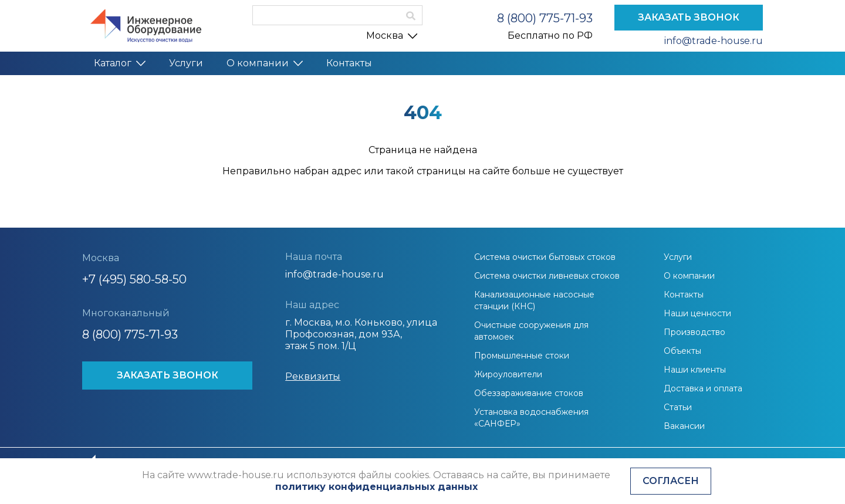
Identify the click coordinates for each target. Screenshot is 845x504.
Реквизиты (313, 376)
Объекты (682, 351)
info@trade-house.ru (714, 41)
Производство (694, 332)
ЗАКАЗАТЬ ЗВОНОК (689, 17)
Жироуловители (508, 374)
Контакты (349, 63)
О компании (265, 63)
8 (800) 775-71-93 (545, 18)
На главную (422, 197)
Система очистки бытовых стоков (545, 257)
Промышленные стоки (522, 356)
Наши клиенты (695, 370)
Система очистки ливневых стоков (547, 276)
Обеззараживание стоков (529, 393)
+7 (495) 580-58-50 (134, 279)
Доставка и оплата (703, 388)
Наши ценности (697, 313)
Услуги (186, 63)
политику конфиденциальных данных (376, 487)
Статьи (678, 407)
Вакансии (684, 426)
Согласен (671, 481)
